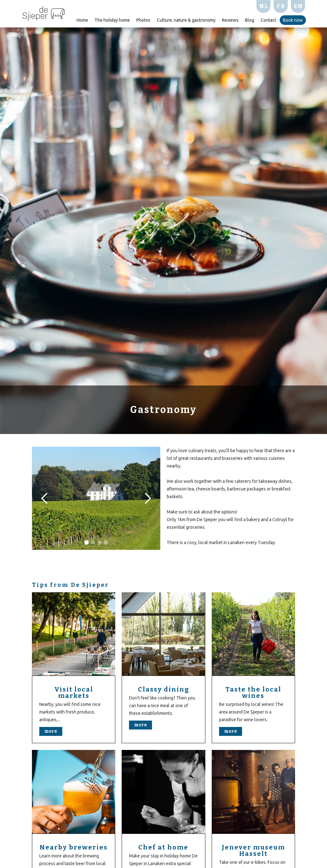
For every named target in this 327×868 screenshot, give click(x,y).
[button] (45, 498)
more (51, 731)
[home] (44, 13)
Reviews (230, 20)
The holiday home (112, 20)
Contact (268, 20)
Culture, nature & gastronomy (186, 20)
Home (82, 20)
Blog (250, 20)
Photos (143, 20)
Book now (293, 20)
